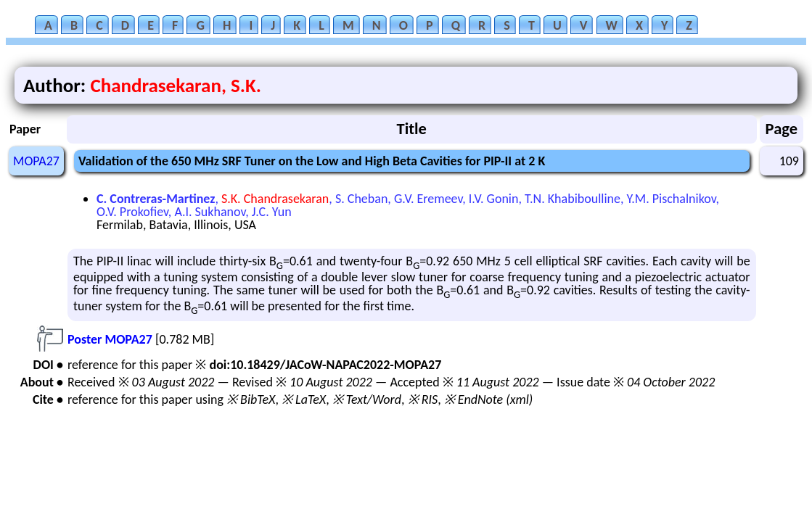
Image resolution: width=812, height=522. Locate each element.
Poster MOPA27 (110, 339)
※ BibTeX (251, 399)
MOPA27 (36, 161)
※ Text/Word (367, 399)
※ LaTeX (304, 399)
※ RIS (423, 399)
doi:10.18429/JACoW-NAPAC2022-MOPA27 (325, 365)
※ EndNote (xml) (489, 399)
